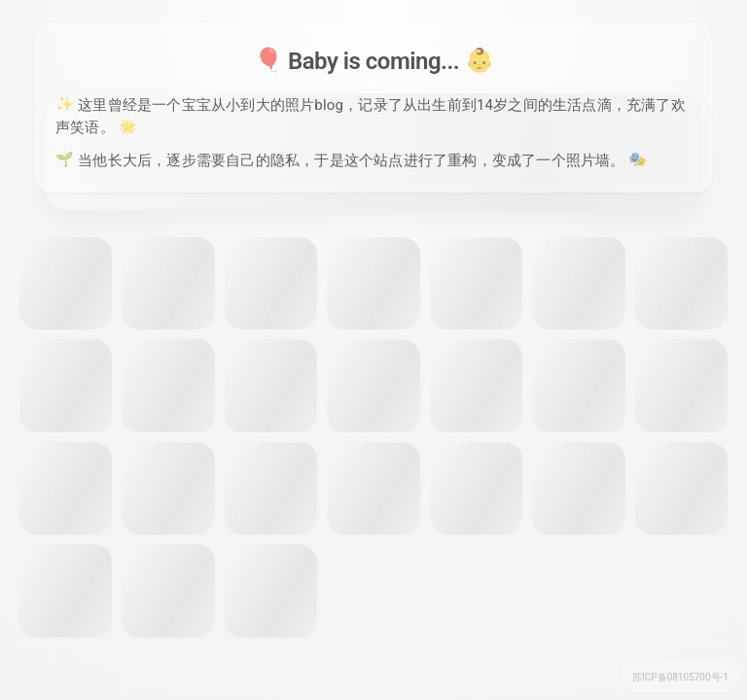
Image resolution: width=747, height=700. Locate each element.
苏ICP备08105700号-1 (680, 677)
